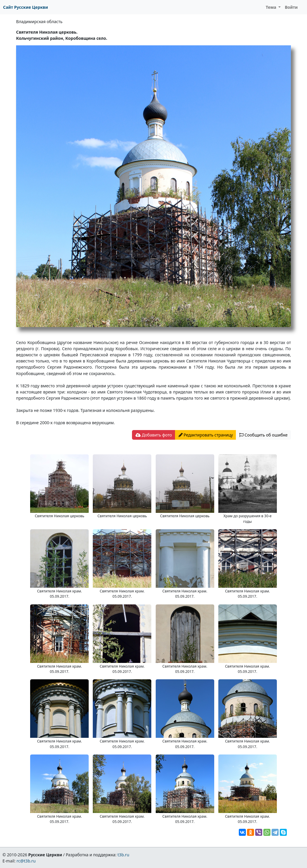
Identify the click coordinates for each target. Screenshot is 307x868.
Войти (291, 7)
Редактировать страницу (206, 435)
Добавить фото (154, 435)
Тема (272, 7)
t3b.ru (124, 855)
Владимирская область (39, 22)
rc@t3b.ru (26, 861)
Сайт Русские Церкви (26, 7)
